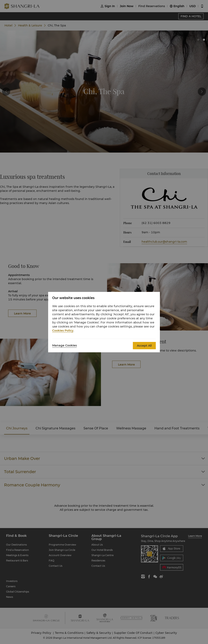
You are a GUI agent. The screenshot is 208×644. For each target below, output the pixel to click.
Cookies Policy (63, 331)
